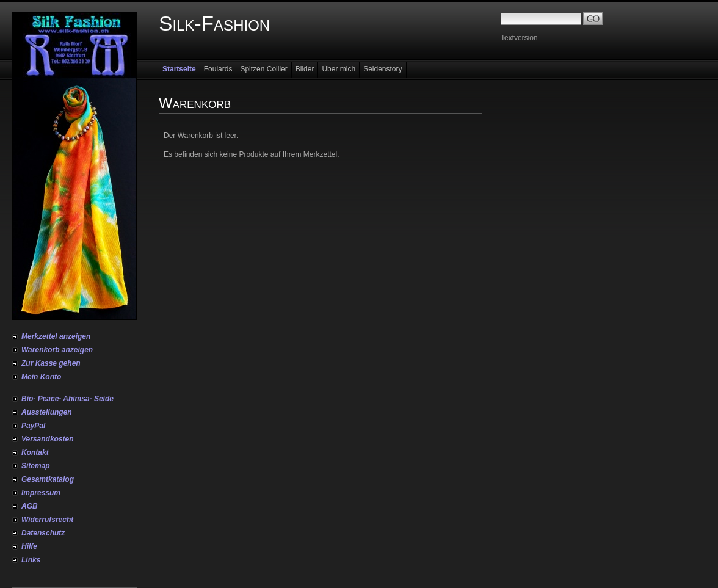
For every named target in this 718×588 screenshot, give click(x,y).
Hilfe (29, 546)
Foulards (218, 69)
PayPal (33, 426)
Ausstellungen (47, 412)
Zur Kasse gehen (51, 363)
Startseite (179, 69)
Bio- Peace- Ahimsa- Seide (67, 399)
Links (31, 560)
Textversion (519, 38)
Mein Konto (41, 377)
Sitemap (36, 466)
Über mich (339, 69)
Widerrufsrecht (47, 520)
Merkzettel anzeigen (56, 336)
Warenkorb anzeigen (57, 350)
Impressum (41, 493)
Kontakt (35, 452)
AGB (30, 506)
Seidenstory (383, 69)
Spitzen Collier (263, 69)
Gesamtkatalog (48, 479)
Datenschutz (43, 533)
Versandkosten (48, 439)
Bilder (305, 69)
